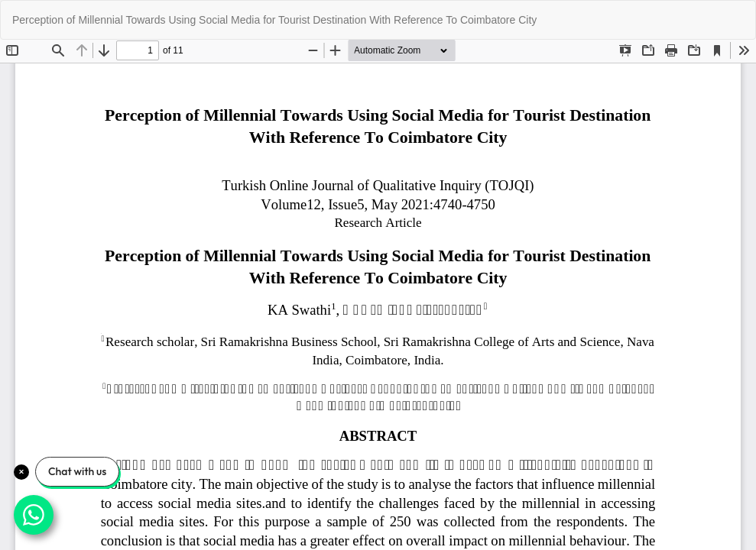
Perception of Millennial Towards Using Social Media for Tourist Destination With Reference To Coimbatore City (274, 20)
